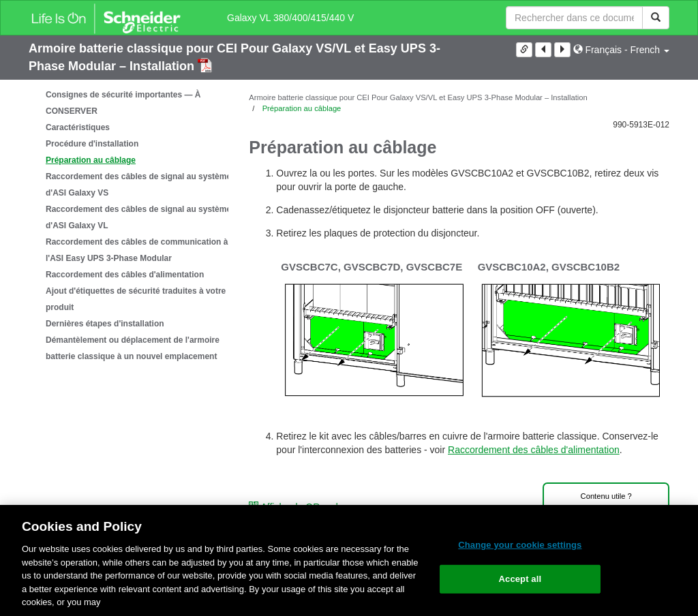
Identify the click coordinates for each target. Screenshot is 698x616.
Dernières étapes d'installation (105, 324)
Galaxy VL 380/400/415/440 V (290, 18)
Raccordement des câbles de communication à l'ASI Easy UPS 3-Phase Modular (137, 250)
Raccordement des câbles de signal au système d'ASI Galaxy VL (138, 217)
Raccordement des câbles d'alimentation (125, 275)
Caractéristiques (78, 127)
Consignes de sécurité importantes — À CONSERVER (123, 103)
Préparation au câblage (91, 160)
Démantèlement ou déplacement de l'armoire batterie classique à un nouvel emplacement (133, 348)
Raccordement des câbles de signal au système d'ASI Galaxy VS (138, 185)
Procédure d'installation (92, 144)
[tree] (128, 226)
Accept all (520, 579)
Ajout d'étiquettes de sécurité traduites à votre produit (136, 299)
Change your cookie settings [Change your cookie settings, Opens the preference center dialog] (520, 545)
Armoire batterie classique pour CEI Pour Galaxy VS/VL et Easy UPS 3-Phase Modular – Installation (418, 97)
